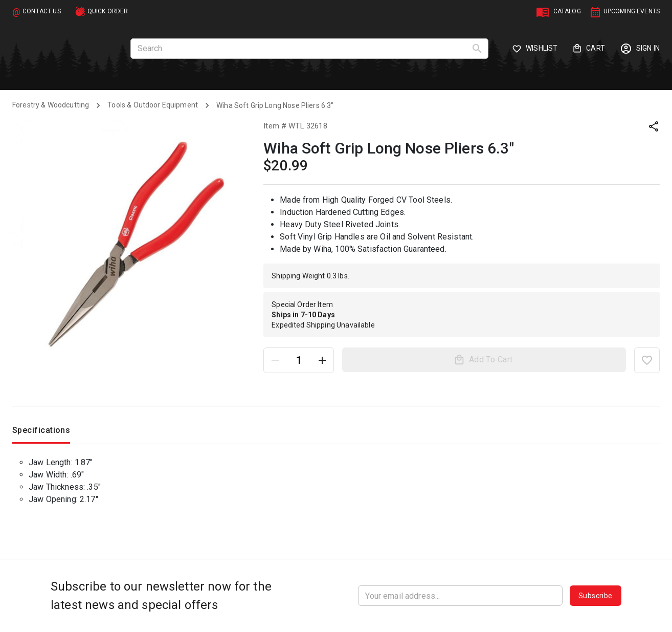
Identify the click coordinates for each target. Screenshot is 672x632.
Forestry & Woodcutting (51, 105)
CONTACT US (42, 11)
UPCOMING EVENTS (632, 11)
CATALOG (567, 11)
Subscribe (596, 596)
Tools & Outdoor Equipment (153, 105)
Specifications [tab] (41, 433)
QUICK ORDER (108, 11)
